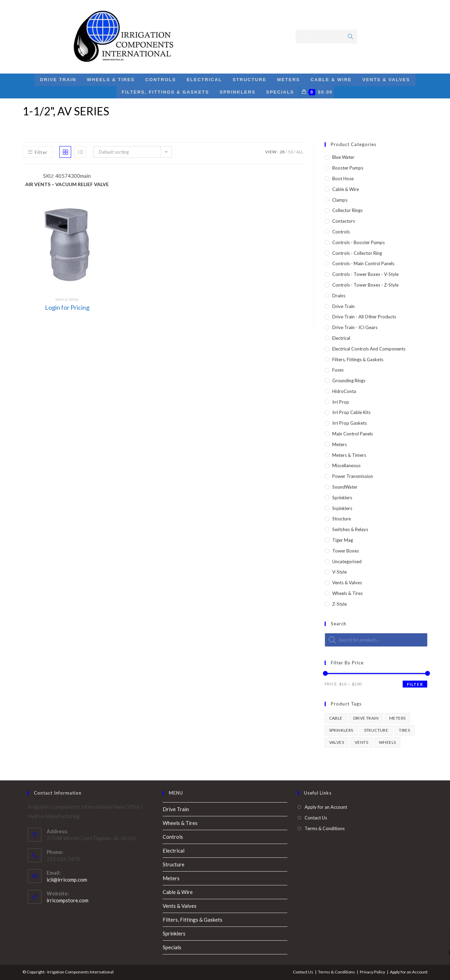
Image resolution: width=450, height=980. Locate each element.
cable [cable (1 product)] (336, 718)
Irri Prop (341, 402)
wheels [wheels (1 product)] (387, 742)
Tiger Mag (343, 540)
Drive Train (343, 306)
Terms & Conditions (325, 828)
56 (290, 152)
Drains (339, 296)
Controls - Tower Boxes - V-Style (365, 274)
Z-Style (339, 604)
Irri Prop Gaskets (350, 423)
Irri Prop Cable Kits (351, 412)
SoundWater (345, 487)
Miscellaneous (346, 465)
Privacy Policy (372, 972)
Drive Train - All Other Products (364, 317)
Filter (415, 684)
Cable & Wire (346, 189)
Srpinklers (342, 508)
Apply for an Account (326, 807)
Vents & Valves (67, 299)
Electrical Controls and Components (369, 349)
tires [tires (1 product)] (404, 730)
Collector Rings (347, 210)
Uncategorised (347, 561)
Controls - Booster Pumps (358, 242)
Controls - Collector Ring (357, 253)
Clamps (340, 200)
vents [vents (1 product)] (361, 742)
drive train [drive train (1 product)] (366, 718)
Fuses (338, 370)
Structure (342, 519)
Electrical (341, 338)
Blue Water (343, 157)
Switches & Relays (350, 529)
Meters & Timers (349, 455)
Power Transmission (353, 476)
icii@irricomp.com (67, 880)
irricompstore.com (68, 900)
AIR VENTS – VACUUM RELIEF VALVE (67, 184)
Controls (341, 232)
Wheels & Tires (347, 593)
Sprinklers (342, 498)
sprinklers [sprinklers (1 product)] (341, 730)
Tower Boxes (346, 551)
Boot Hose (343, 179)
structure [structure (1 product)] (376, 730)
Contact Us (316, 818)
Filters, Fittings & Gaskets (358, 359)
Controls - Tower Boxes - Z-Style (365, 285)
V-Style (339, 572)
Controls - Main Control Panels (363, 263)
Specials (172, 947)
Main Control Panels (353, 434)
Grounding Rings (349, 381)
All (300, 152)
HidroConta (344, 391)
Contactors (344, 221)
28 (282, 152)
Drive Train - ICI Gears (355, 327)
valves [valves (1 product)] (337, 742)
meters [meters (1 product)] (397, 718)
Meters (339, 444)
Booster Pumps (348, 168)
